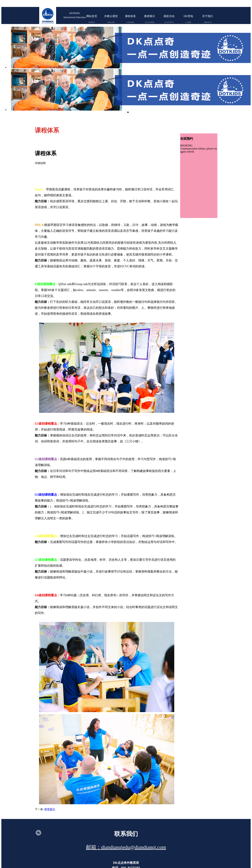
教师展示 (150, 19)
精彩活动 (169, 19)
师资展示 (50, 767)
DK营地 (188, 19)
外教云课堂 (111, 19)
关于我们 (208, 19)
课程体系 (130, 19)
